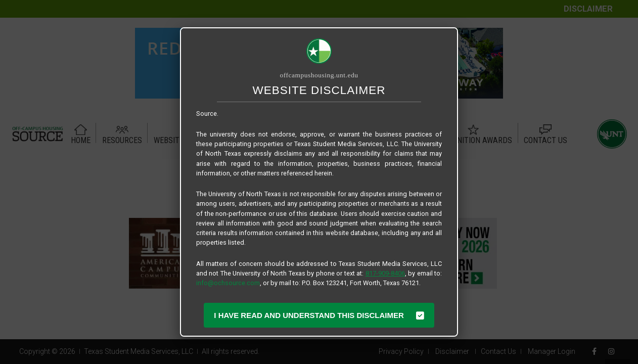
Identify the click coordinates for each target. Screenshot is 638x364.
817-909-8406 (385, 273)
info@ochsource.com (228, 283)
